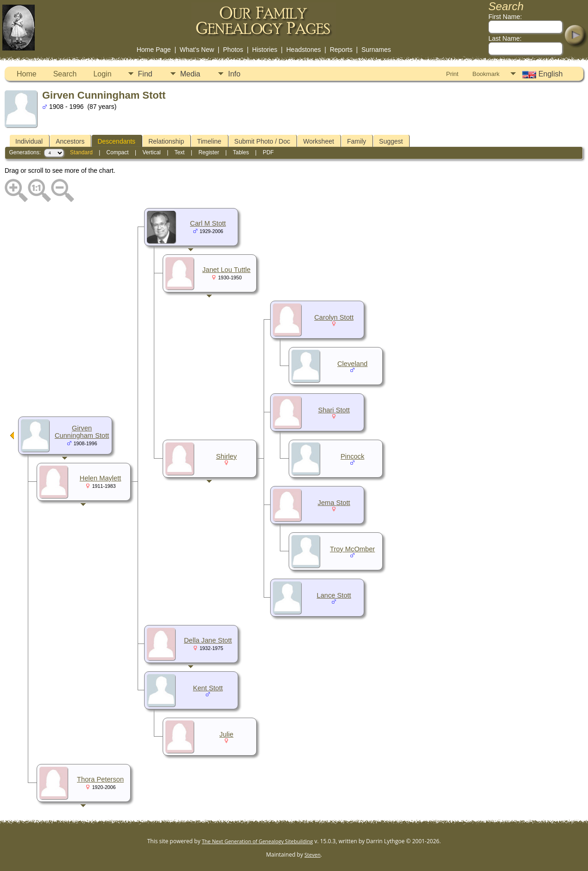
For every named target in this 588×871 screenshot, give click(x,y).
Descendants (116, 141)
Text (179, 152)
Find (145, 74)
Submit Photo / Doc (262, 141)
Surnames (376, 50)
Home (27, 74)
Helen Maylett (101, 478)
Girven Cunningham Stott (82, 432)
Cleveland (352, 364)
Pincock (352, 456)
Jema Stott (334, 503)
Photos (233, 50)
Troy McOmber (352, 549)
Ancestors (70, 141)
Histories (265, 50)
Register (209, 152)
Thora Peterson (100, 779)
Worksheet (319, 141)
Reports (341, 50)
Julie (227, 734)
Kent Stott (208, 688)
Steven (313, 855)
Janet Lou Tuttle (226, 270)
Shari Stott (334, 410)
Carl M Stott (208, 223)
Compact (118, 152)
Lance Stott (334, 595)
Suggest (391, 141)
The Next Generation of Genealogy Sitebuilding (258, 841)
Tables (241, 152)
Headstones (304, 50)
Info (234, 74)
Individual (29, 141)
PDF (268, 152)
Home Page (154, 50)
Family (357, 141)
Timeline (209, 141)
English (541, 74)
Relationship (166, 141)
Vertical (151, 152)
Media (190, 74)
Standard (81, 152)
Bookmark (486, 74)
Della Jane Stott (208, 640)
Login (102, 74)
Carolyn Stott (334, 317)
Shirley (226, 456)
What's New (197, 50)
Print (452, 74)
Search (65, 74)
